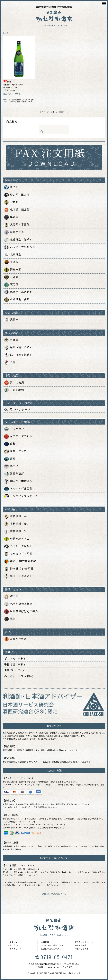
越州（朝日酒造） (18, 348)
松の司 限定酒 (17, 195)
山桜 (10, 444)
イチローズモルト (18, 436)
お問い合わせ (13, 945)
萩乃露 (11, 285)
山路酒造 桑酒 (17, 300)
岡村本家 (13, 270)
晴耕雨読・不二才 (18, 539)
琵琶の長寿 (14, 232)
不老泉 (11, 277)
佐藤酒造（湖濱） (18, 240)
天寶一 (11, 320)
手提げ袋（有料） (15, 664)
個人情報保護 (81, 945)
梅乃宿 (11, 597)
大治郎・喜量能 (17, 225)
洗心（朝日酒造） (18, 355)
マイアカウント (14, 949)
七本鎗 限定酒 (17, 210)
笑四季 (11, 217)
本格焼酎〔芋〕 (17, 517)
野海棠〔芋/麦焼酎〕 (20, 569)
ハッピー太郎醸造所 (20, 247)
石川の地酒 (14, 390)
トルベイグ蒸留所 (18, 489)
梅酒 (10, 619)
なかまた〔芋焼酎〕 (20, 554)
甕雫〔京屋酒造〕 (18, 576)
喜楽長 (11, 262)
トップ (6, 33)
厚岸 (10, 459)
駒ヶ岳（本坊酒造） (20, 481)
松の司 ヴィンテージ (17, 410)
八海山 (11, 363)
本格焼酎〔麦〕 (17, 524)
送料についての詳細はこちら (54, 894)
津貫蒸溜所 (14, 474)
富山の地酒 (14, 383)
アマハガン (14, 429)
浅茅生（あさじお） (20, 292)
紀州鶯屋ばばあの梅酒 (21, 612)
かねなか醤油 (16, 639)
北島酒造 (13, 255)
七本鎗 (11, 202)
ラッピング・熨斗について (53, 945)
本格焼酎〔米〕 (17, 532)
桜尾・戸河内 (16, 451)
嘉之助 (11, 466)
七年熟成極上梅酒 (18, 604)
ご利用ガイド (13, 942)
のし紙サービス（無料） (20, 676)
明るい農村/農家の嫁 (20, 561)
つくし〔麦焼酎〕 (18, 546)
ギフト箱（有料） (15, 659)
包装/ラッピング (14, 670)
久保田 (11, 340)
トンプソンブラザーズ (21, 496)
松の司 (11, 187)
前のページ (44, 112)
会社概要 (45, 942)
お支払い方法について (51, 949)
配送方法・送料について (85, 942)
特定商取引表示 (82, 949)
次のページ (64, 112)
